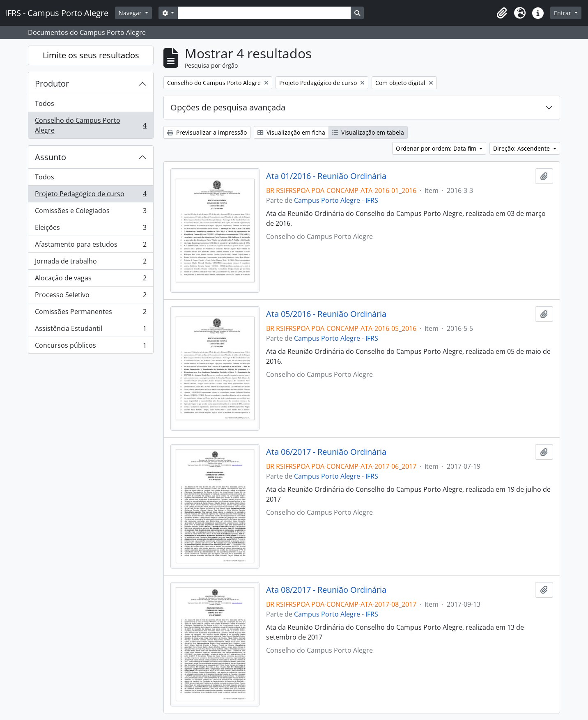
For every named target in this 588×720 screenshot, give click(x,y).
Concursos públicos (91, 347)
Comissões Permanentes (91, 313)
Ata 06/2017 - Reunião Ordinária (326, 452)
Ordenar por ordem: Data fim (437, 148)
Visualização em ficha (291, 132)
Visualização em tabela (368, 132)
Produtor (52, 84)
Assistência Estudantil (91, 330)
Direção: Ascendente (522, 148)
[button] (502, 13)
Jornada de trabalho (91, 263)
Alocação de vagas (91, 280)
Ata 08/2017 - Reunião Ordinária (326, 590)
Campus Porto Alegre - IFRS (336, 200)
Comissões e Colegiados (91, 212)
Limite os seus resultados (91, 55)
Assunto (51, 157)
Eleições (91, 229)
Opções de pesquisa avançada (228, 107)
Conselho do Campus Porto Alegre (91, 125)
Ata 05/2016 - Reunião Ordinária (326, 314)
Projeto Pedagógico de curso (91, 196)
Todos (45, 103)
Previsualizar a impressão (207, 132)
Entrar (563, 13)
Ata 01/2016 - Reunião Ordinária (326, 176)
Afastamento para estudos (91, 246)
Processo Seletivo (91, 297)
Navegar (131, 13)
